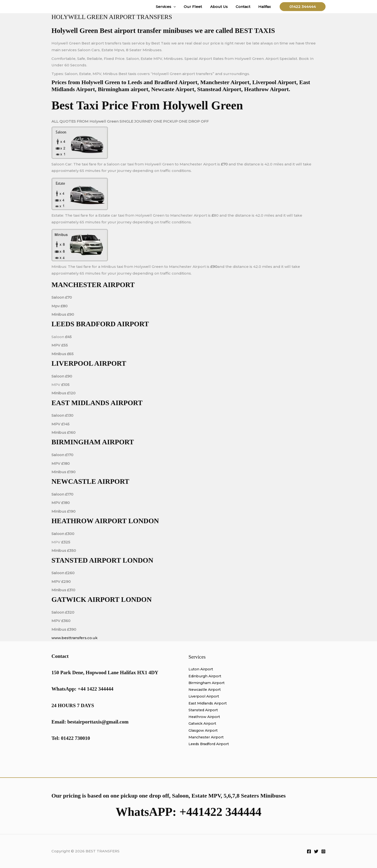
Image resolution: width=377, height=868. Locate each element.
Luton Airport (201, 669)
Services (169, 7)
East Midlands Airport (209, 703)
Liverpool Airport (204, 696)
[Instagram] (323, 851)
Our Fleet (196, 7)
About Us (221, 7)
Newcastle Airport (206, 689)
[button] (177, 7)
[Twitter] (316, 851)
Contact (244, 7)
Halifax (265, 7)
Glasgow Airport (204, 729)
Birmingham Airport (207, 682)
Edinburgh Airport (206, 676)
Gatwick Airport (203, 723)
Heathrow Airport (205, 716)
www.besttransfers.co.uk (75, 638)
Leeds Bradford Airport (210, 743)
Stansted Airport (204, 709)
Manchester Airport (207, 736)
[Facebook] (309, 851)
